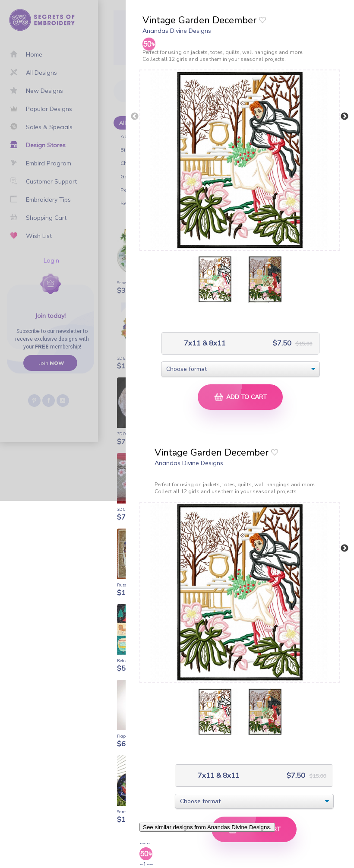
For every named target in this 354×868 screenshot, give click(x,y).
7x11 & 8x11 (204, 343)
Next (345, 117)
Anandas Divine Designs (177, 31)
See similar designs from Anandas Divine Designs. (207, 827)
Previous (135, 117)
